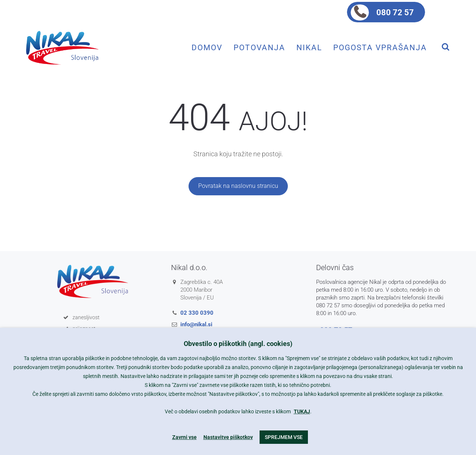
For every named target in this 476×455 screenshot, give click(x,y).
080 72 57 (395, 12)
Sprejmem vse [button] (284, 437)
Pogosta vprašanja (380, 47)
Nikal (309, 47)
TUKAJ (302, 411)
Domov (207, 47)
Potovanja (259, 47)
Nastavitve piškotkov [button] (228, 437)
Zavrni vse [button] (184, 437)
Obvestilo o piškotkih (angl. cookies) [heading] (238, 344)
